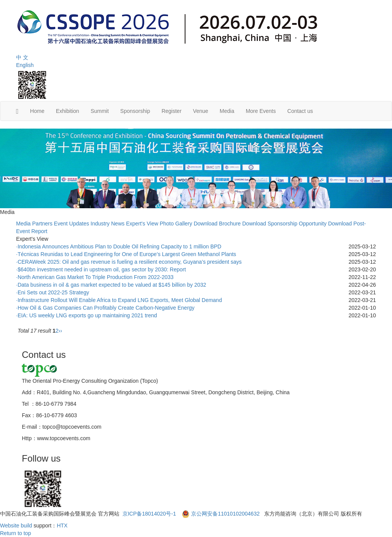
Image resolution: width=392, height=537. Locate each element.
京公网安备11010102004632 (225, 514)
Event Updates (72, 224)
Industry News (108, 224)
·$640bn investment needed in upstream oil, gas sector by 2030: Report (101, 269)
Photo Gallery (176, 224)
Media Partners (34, 224)
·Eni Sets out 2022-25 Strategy (53, 292)
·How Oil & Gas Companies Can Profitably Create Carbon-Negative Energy (105, 308)
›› (60, 331)
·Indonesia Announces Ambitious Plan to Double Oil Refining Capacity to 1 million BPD (119, 246)
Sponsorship (135, 111)
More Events (261, 111)
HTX (62, 526)
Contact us (300, 111)
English (25, 65)
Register (171, 111)
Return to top (16, 533)
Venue (201, 111)
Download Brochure (217, 224)
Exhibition (68, 111)
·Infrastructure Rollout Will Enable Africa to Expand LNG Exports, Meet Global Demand (119, 300)
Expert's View (142, 224)
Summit (100, 111)
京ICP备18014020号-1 (150, 514)
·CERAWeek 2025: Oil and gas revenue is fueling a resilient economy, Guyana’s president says (129, 262)
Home (37, 111)
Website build (16, 526)
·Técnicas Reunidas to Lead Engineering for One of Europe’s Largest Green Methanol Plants (126, 254)
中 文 (22, 57)
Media (227, 111)
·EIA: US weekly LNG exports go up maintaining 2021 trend (87, 315)
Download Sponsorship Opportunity (284, 224)
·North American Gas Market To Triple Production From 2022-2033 (95, 277)
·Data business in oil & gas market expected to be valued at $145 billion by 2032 (111, 285)
